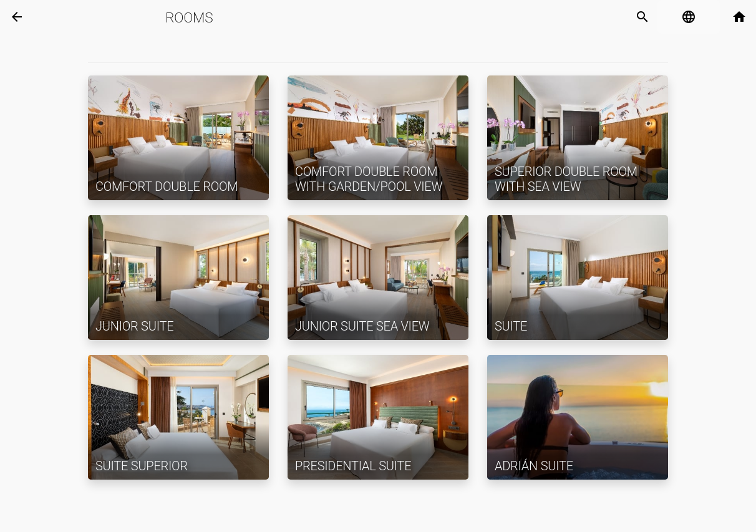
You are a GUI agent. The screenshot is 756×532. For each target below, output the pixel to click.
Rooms (189, 17)
